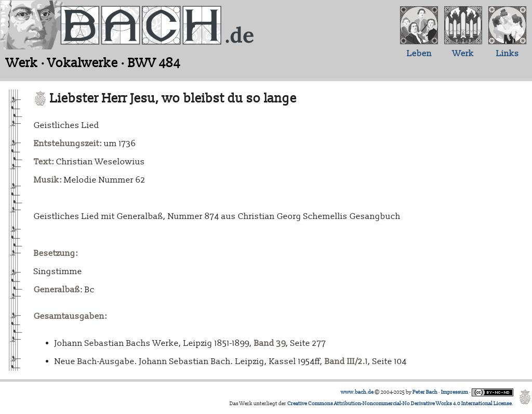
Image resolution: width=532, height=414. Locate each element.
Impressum (455, 392)
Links (508, 54)
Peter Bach (425, 392)
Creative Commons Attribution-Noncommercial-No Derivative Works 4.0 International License (400, 404)
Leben (419, 54)
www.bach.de (357, 392)
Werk (463, 54)
